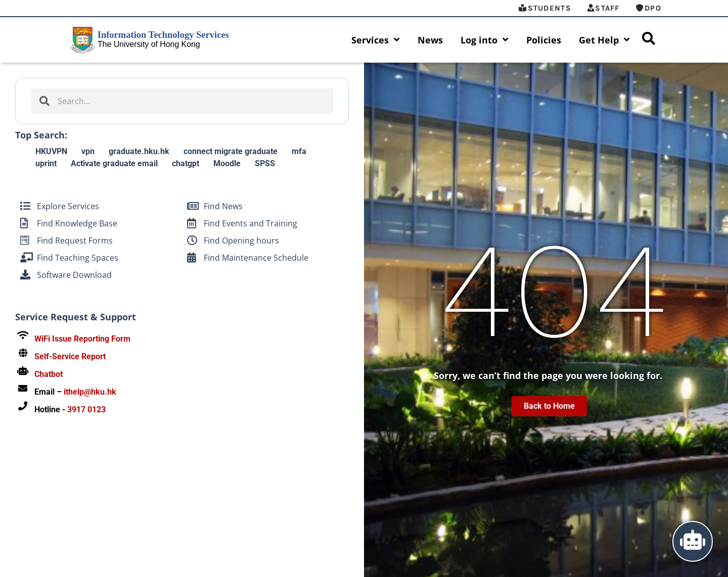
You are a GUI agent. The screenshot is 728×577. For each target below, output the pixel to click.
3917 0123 (86, 410)
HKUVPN (51, 151)
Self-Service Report (70, 356)
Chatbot (49, 374)
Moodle (227, 163)
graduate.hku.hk (139, 151)
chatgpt (186, 163)
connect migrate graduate (231, 151)
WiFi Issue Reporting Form (82, 339)
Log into (485, 40)
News (430, 40)
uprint (46, 163)
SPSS (265, 163)
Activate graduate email (114, 163)
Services (376, 40)
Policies (544, 40)
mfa (299, 151)
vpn (88, 151)
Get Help (604, 40)
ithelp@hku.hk (90, 392)
